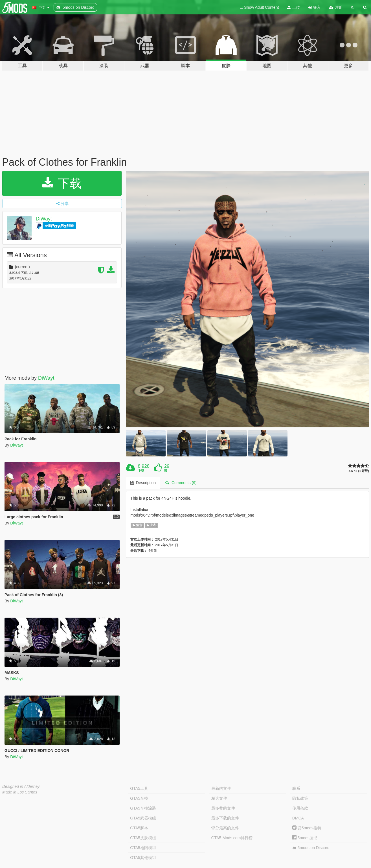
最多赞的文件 (223, 808)
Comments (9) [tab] (181, 483)
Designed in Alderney (21, 786)
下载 (62, 183)
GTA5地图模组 (143, 848)
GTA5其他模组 (143, 858)
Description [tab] (143, 483)
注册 (336, 7)
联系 (296, 788)
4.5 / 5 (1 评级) (359, 471)
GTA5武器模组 (143, 818)
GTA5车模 (139, 798)
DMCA (298, 818)
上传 (294, 7)
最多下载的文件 (225, 818)
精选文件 (219, 798)
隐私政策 (300, 798)
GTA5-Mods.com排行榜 (232, 838)
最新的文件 (221, 788)
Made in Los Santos (20, 792)
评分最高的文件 (225, 828)
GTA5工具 (139, 788)
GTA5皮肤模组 (143, 838)
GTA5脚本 (139, 828)
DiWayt (44, 219)
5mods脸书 (305, 838)
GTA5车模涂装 (143, 808)
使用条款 (300, 808)
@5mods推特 (307, 828)
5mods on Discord (311, 848)
